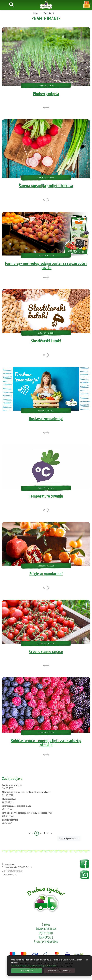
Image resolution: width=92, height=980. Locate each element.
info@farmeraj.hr (15, 873)
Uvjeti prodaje (46, 935)
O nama (46, 926)
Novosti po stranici (68, 840)
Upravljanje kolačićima (46, 943)
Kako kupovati (46, 939)
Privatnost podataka (46, 931)
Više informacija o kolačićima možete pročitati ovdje (34, 966)
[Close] (27, 971)
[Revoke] (59, 971)
